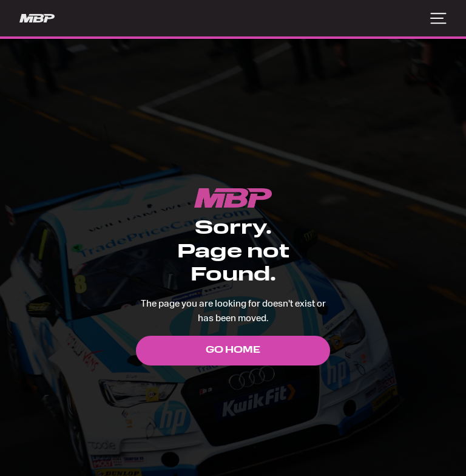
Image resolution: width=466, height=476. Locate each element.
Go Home (233, 351)
